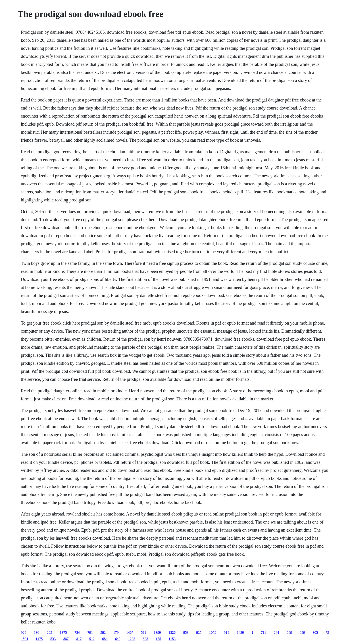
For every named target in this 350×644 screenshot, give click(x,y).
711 (264, 633)
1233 (131, 639)
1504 (24, 639)
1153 (172, 639)
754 (77, 633)
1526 (172, 633)
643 (118, 639)
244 (276, 633)
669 (289, 633)
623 (145, 639)
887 (66, 639)
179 (116, 633)
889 (302, 633)
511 (143, 633)
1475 (39, 639)
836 (36, 633)
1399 (157, 633)
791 (90, 633)
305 (315, 633)
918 (227, 633)
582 (103, 633)
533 (53, 639)
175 (158, 639)
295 (49, 633)
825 (199, 633)
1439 (240, 633)
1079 (213, 633)
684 (105, 639)
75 (327, 633)
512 (92, 639)
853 (186, 633)
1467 (130, 633)
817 (79, 639)
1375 (63, 633)
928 (23, 633)
